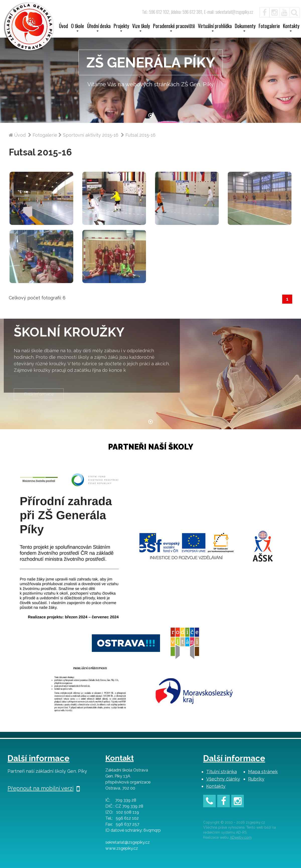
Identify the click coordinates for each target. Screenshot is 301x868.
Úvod (63, 27)
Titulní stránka (221, 772)
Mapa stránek (263, 772)
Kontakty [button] (291, 28)
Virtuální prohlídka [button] (215, 28)
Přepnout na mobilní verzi (44, 788)
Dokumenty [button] (245, 28)
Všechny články (223, 779)
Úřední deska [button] (99, 28)
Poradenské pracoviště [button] (174, 28)
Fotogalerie (269, 27)
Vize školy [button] (141, 28)
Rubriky (256, 779)
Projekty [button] (121, 28)
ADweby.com (241, 837)
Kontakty (216, 786)
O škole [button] (78, 28)
